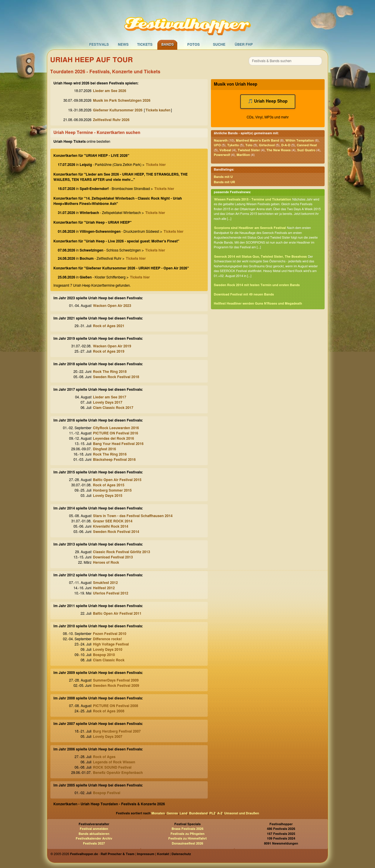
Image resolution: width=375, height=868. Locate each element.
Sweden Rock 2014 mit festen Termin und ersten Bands (257, 285)
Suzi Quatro (306, 150)
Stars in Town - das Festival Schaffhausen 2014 (133, 516)
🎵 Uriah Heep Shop (268, 101)
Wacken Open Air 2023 (112, 306)
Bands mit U (223, 177)
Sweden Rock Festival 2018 (116, 377)
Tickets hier (156, 165)
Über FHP (244, 45)
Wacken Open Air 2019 (112, 346)
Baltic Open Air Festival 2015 (117, 480)
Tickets (145, 45)
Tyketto (233, 145)
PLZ (213, 813)
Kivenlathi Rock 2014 (111, 526)
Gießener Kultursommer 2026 (118, 110)
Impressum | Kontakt (153, 854)
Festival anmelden (94, 829)
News (123, 45)
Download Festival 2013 (113, 557)
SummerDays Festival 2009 (116, 680)
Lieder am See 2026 (109, 91)
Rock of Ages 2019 (109, 351)
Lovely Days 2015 (108, 496)
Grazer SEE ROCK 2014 (113, 521)
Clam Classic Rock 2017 (113, 408)
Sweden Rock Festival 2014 (116, 532)
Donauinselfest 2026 (187, 844)
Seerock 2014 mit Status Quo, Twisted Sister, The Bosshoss (260, 257)
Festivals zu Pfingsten (187, 834)
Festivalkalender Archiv (94, 839)
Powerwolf (222, 155)
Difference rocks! (107, 639)
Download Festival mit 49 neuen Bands (244, 294)
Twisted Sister (249, 150)
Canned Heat (307, 145)
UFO (217, 145)
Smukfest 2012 (105, 583)
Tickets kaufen (158, 110)
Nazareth (221, 141)
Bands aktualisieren (94, 834)
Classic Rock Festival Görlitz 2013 (121, 552)
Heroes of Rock (106, 563)
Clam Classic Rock (109, 660)
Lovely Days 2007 (108, 737)
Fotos (193, 45)
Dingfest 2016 (104, 449)
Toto (249, 145)
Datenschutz (181, 854)
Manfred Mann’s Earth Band (257, 141)
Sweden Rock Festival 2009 (116, 686)
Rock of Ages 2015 (109, 485)
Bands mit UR (224, 182)
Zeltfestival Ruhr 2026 (111, 120)
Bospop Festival (106, 793)
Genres (172, 813)
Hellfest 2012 (104, 588)
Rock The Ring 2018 (110, 372)
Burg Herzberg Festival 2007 (117, 731)
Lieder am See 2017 (109, 397)
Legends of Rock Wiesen (114, 762)
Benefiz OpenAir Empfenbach (118, 773)
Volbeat (225, 150)
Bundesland (198, 813)
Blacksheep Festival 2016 (114, 460)
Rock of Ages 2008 (109, 711)
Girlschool (267, 145)
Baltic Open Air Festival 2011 (117, 614)
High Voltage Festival (111, 644)
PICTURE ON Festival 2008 (115, 706)
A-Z (220, 813)
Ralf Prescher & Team (118, 854)
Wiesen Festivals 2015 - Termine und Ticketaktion (253, 199)
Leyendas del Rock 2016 (113, 439)
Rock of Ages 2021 (109, 326)
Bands (168, 45)
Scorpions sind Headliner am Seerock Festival (250, 228)
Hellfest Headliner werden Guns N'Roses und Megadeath (258, 304)
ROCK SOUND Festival (112, 767)
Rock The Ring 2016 (110, 454)
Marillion (243, 155)
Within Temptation (300, 141)
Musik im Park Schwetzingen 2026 (122, 101)
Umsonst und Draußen (242, 813)
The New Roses (278, 150)
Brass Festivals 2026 (188, 829)
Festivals (99, 45)
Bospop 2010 (104, 655)
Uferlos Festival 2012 (111, 593)
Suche (219, 45)
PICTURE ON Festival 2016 (115, 433)
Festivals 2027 (94, 844)
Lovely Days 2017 (108, 402)
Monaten (158, 813)
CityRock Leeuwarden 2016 (116, 428)
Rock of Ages (104, 757)
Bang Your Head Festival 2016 (118, 444)
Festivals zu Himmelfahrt (187, 839)
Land (184, 813)
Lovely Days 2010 (108, 650)
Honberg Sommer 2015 (112, 490)
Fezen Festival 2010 (110, 634)
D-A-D (286, 145)
